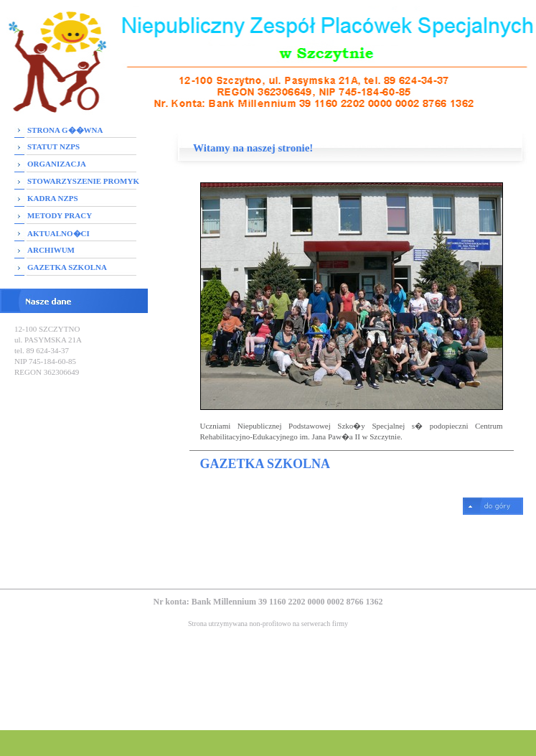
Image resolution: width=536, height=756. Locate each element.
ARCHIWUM (51, 250)
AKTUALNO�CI (58, 233)
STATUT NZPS (53, 146)
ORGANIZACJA (57, 164)
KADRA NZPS (53, 198)
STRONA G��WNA (65, 130)
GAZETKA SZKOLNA (67, 267)
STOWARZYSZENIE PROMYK (83, 181)
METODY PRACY (60, 215)
